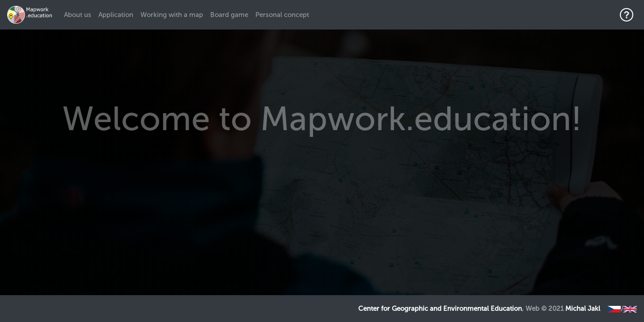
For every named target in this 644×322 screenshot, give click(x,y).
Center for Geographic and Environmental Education (440, 309)
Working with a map (172, 15)
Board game (229, 15)
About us (79, 14)
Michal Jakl (583, 309)
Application (116, 15)
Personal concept (282, 15)
